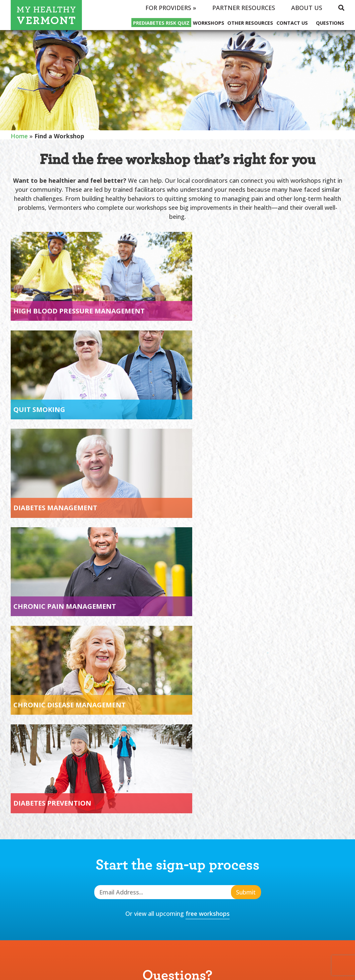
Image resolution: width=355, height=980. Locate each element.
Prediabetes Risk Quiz (161, 23)
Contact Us (292, 23)
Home (20, 136)
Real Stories (221, 838)
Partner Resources (244, 8)
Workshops (209, 23)
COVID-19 (215, 850)
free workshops (208, 611)
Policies (276, 873)
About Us (307, 8)
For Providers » (171, 8)
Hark (195, 965)
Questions (330, 23)
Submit (246, 590)
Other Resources (250, 23)
